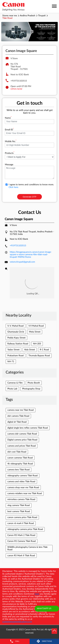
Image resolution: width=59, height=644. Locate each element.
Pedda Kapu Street (16, 338)
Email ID (9, 130)
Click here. (14, 187)
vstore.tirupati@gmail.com (22, 262)
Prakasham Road (15, 356)
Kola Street (30, 350)
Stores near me (10, 16)
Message (9, 165)
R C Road (44, 350)
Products (10, 153)
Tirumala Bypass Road (39, 356)
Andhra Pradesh (28, 16)
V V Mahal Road (36, 326)
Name (8, 118)
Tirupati (42, 16)
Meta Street (35, 332)
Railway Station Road (18, 344)
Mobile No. (11, 141)
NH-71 (11, 362)
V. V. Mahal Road (15, 326)
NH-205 (37, 344)
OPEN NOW (16, 89)
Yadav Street (13, 350)
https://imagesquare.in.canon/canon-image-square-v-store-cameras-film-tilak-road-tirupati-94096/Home (31, 255)
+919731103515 (19, 81)
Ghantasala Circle (16, 332)
